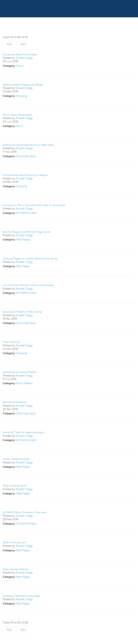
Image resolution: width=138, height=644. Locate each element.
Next (23, 44)
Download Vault (26, 156)
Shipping (22, 96)
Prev (9, 44)
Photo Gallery (24, 383)
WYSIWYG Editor (26, 213)
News (20, 66)
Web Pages (23, 240)
